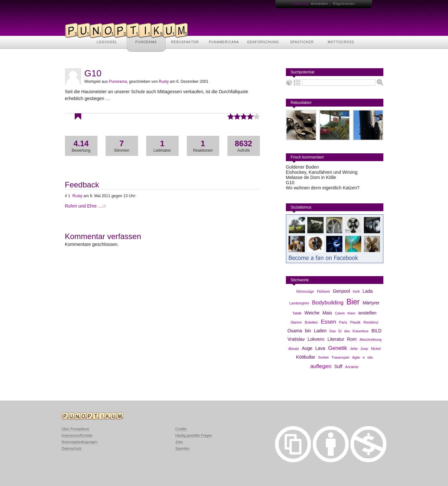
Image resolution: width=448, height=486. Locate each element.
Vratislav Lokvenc (306, 339)
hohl (356, 291)
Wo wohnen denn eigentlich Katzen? (323, 188)
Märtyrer (371, 303)
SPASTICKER (302, 42)
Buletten (311, 322)
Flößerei (323, 291)
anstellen (367, 313)
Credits (181, 429)
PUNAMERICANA (224, 42)
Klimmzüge (305, 291)
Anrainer (352, 367)
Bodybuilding (328, 303)
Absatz (294, 349)
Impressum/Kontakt (77, 435)
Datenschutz (72, 448)
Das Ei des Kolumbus (349, 331)
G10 (290, 183)
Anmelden (320, 4)
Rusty (164, 82)
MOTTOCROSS (341, 42)
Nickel (376, 349)
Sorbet (323, 357)
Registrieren (344, 4)
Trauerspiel (341, 357)
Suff (338, 366)
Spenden (183, 448)
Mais (327, 313)
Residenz (371, 322)
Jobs (179, 442)
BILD (376, 331)
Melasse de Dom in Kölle (311, 177)
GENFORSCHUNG (263, 42)
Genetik (338, 348)
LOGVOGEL (107, 42)
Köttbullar (306, 357)
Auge (307, 348)
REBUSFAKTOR (185, 42)
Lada (368, 291)
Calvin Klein (345, 313)
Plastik (355, 322)
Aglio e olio (363, 357)
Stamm (296, 322)
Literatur (336, 339)
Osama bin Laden (307, 331)
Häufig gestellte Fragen (194, 435)
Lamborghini (299, 303)
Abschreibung (371, 339)
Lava (320, 348)
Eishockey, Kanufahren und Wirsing (322, 172)
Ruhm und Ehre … (84, 206)
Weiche (312, 313)
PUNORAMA (146, 42)
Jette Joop (359, 349)
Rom (352, 339)
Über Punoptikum (76, 429)
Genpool (341, 291)
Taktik (297, 313)
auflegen (321, 366)
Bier (353, 302)
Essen (328, 322)
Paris (343, 322)
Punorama (118, 82)
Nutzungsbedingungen (80, 442)
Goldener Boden (302, 167)
